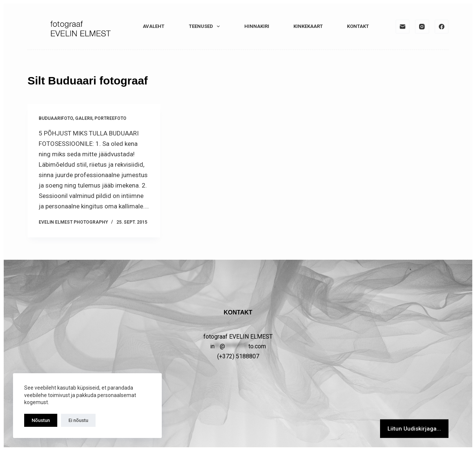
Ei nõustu (78, 420)
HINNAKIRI (257, 26)
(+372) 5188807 (238, 356)
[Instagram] (422, 27)
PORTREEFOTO (110, 118)
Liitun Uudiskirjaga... (414, 429)
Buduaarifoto (56, 118)
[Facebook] (442, 27)
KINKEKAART (308, 26)
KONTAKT (358, 26)
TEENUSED (206, 26)
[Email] (403, 27)
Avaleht (154, 26)
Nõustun (41, 420)
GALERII (84, 118)
